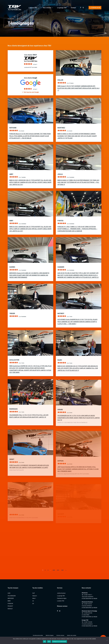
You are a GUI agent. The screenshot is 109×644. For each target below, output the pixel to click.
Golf (33, 593)
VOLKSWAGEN (12, 596)
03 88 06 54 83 (95, 8)
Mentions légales (50, 635)
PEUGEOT (10, 606)
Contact (73, 8)
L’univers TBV (33, 8)
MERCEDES (11, 598)
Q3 (33, 604)
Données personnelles (38, 635)
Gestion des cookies (72, 635)
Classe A (35, 596)
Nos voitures (47, 8)
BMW (9, 601)
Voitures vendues (60, 635)
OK (45, 641)
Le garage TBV (62, 8)
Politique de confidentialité (59, 641)
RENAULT (10, 609)
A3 (33, 601)
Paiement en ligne (62, 598)
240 (54, 570)
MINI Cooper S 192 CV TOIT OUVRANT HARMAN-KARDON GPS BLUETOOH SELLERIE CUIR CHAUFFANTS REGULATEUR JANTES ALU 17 (78, 88)
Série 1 (34, 598)
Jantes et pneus (61, 593)
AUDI (9, 593)
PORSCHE (10, 604)
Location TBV (61, 601)
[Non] (107, 640)
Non (49, 641)
